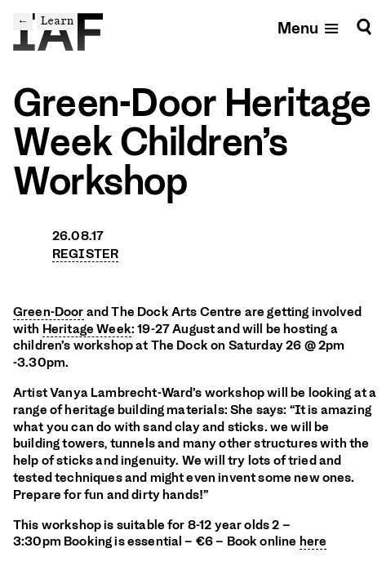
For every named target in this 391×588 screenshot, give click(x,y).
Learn (57, 21)
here (313, 541)
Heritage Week (87, 329)
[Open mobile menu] (309, 27)
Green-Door (49, 312)
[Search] (364, 27)
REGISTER (85, 254)
